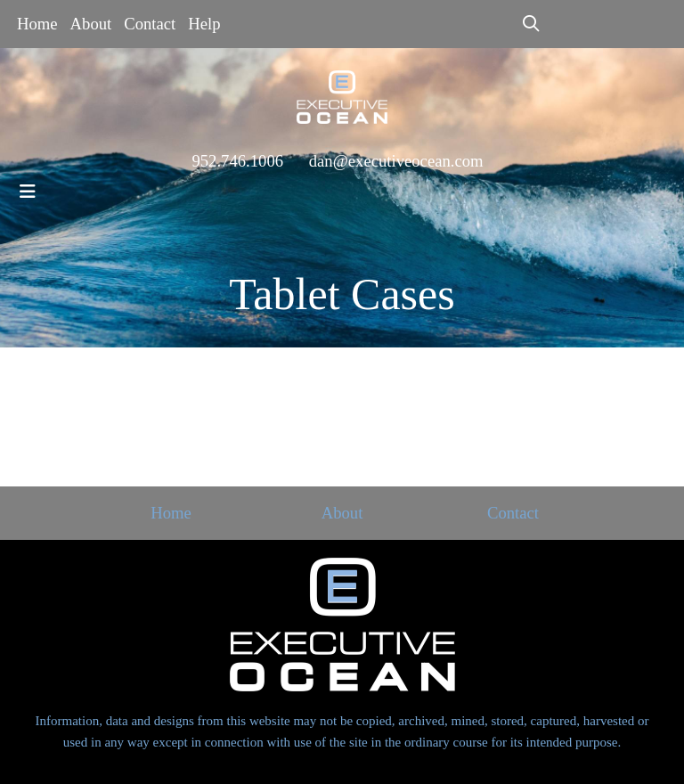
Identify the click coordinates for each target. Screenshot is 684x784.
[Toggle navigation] (28, 192)
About (91, 24)
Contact (150, 24)
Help (204, 24)
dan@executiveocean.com (396, 161)
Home (37, 24)
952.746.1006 (237, 161)
